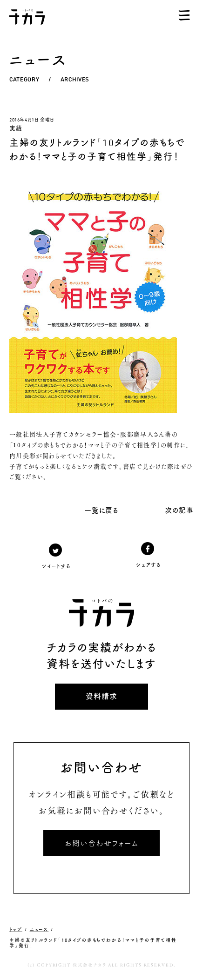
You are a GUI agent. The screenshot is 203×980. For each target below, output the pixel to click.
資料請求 (101, 696)
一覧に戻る (102, 510)
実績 (16, 128)
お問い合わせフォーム (101, 843)
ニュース (39, 929)
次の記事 (179, 510)
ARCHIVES (75, 79)
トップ (16, 929)
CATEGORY (24, 79)
